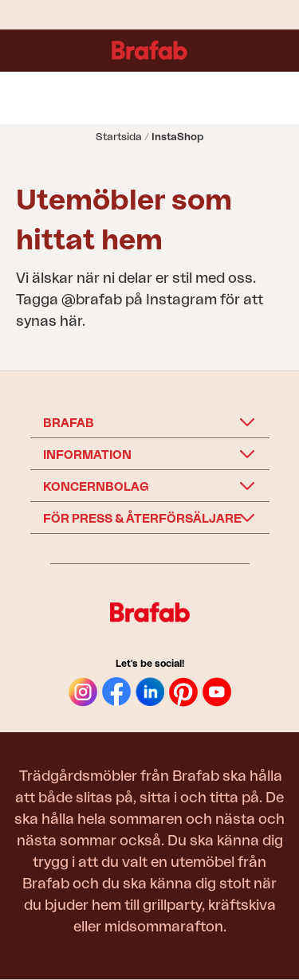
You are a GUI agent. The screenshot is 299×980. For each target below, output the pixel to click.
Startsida (119, 137)
